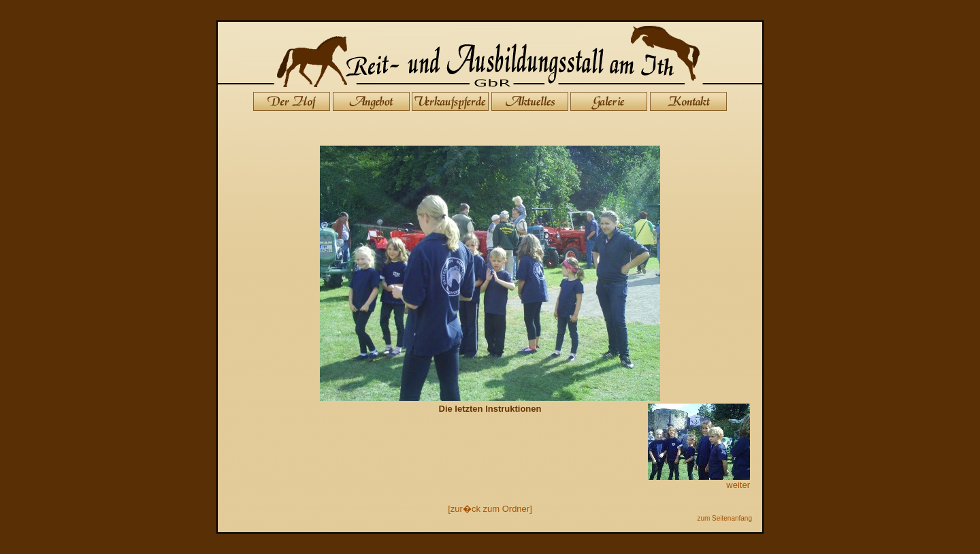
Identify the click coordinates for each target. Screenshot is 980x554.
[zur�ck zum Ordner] (490, 509)
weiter (699, 481)
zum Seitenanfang (724, 518)
